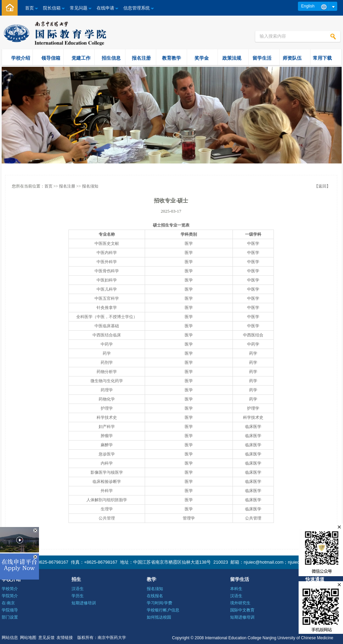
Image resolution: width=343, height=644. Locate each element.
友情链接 (65, 638)
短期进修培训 (84, 603)
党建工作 (81, 58)
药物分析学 (107, 372)
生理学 (107, 509)
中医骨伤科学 (107, 271)
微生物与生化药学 (107, 381)
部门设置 (10, 617)
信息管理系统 (137, 8)
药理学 (107, 390)
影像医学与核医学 (107, 472)
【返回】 (322, 186)
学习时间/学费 (159, 603)
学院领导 (10, 610)
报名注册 (141, 58)
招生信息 (111, 58)
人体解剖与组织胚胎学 (107, 500)
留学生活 (262, 58)
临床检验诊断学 (107, 482)
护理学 (107, 408)
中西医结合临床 (107, 335)
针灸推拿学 (107, 308)
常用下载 (322, 58)
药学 (107, 353)
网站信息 (10, 638)
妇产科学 (107, 427)
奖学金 (202, 58)
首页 (29, 8)
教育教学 (171, 58)
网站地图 (28, 638)
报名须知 (90, 186)
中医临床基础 (107, 326)
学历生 (78, 596)
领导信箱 (51, 58)
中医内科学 (107, 253)
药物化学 (107, 399)
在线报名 (155, 596)
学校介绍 (21, 58)
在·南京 (8, 603)
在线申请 (105, 8)
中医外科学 (107, 262)
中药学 (107, 344)
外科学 (107, 491)
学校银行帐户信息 (163, 610)
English (308, 6)
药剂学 (107, 363)
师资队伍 (292, 58)
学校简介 (10, 589)
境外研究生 (240, 603)
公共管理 (107, 518)
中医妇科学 (107, 280)
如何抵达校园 (159, 617)
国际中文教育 (242, 610)
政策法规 (232, 58)
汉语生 (78, 589)
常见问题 (79, 8)
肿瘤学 (107, 436)
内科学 (107, 463)
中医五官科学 (107, 298)
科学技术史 (107, 417)
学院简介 (10, 596)
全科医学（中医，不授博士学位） (107, 317)
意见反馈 (46, 638)
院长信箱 (52, 8)
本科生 (236, 589)
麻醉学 (107, 445)
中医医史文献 (107, 243)
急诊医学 (107, 454)
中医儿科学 (107, 289)
